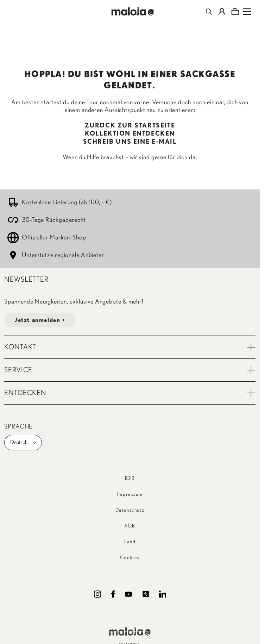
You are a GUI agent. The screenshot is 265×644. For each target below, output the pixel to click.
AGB (130, 526)
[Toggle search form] (209, 12)
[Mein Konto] (222, 12)
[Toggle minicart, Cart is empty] (235, 12)
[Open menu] (247, 12)
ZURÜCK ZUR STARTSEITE (130, 126)
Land (130, 542)
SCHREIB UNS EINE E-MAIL (130, 142)
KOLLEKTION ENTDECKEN (130, 134)
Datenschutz (130, 510)
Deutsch (24, 443)
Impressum (130, 494)
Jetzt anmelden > (40, 320)
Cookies (130, 558)
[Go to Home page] (132, 11)
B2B (130, 479)
